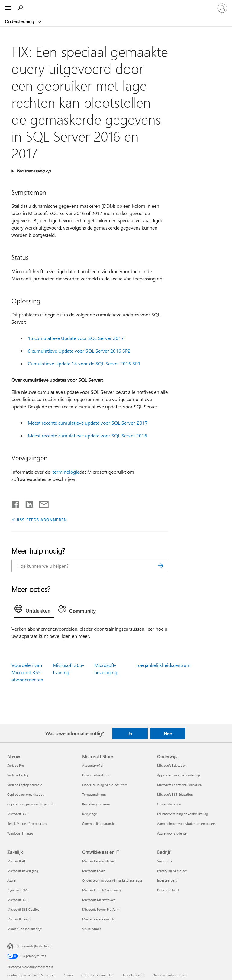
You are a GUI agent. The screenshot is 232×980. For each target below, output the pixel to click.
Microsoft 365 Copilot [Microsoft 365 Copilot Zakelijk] (23, 909)
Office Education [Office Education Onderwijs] (169, 804)
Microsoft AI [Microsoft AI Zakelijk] (16, 861)
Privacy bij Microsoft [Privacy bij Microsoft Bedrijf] (172, 871)
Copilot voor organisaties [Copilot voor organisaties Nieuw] (26, 794)
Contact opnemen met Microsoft (31, 975)
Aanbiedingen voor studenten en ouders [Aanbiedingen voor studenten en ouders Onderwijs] (186, 823)
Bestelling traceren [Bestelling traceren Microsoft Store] (96, 804)
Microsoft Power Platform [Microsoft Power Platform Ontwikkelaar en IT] (101, 909)
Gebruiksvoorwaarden (97, 975)
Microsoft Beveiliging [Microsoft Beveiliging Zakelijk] (23, 871)
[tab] (34, 610)
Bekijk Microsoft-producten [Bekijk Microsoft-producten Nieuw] (27, 823)
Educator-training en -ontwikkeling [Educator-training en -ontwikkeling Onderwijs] (182, 814)
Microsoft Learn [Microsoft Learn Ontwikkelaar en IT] (94, 871)
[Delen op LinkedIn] (27, 503)
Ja (130, 733)
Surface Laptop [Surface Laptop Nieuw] (18, 775)
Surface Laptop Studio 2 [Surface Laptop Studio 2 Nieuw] (25, 785)
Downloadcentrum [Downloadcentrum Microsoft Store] (96, 775)
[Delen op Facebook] (16, 503)
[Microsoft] (116, 5)
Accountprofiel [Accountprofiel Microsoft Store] (93, 765)
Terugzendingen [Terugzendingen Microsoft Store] (94, 794)
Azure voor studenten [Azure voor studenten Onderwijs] (173, 833)
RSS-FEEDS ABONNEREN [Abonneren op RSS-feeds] (42, 519)
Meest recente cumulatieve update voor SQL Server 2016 (87, 435)
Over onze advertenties (170, 975)
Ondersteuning (20, 21)
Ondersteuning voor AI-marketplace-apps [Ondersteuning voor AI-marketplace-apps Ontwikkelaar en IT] (112, 880)
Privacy (68, 975)
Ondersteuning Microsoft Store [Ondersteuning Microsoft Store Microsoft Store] (105, 785)
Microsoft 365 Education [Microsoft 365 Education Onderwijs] (175, 794)
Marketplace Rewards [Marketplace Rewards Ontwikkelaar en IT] (98, 919)
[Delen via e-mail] (41, 503)
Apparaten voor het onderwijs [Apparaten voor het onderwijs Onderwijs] (179, 775)
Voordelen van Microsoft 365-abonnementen (27, 672)
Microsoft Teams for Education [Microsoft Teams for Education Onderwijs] (179, 785)
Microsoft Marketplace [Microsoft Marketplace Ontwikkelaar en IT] (99, 900)
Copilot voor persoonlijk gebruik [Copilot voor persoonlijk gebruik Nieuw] (31, 804)
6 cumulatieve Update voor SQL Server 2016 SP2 (79, 351)
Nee (168, 733)
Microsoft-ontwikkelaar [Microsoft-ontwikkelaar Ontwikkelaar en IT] (99, 861)
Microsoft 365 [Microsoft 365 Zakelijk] (17, 900)
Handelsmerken (133, 975)
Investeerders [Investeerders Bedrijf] (167, 880)
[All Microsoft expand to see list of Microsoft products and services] (8, 8)
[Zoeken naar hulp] (21, 8)
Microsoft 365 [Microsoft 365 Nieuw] (17, 814)
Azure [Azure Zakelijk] (11, 880)
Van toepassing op (33, 171)
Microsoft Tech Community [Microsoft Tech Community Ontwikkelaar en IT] (102, 890)
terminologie (66, 472)
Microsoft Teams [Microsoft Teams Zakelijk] (19, 919)
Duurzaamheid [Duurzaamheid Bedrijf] (168, 890)
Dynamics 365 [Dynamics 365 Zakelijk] (18, 890)
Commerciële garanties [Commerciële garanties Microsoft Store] (99, 823)
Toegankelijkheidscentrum (163, 665)
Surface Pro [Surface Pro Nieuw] (16, 765)
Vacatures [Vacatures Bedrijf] (164, 861)
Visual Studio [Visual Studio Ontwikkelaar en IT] (92, 929)
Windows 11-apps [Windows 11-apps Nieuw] (20, 833)
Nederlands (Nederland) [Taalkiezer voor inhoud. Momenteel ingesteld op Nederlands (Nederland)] (34, 946)
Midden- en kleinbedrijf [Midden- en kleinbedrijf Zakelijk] (24, 929)
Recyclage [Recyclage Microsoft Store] (90, 814)
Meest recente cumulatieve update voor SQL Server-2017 (88, 423)
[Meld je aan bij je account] (222, 8)
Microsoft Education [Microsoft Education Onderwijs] (172, 765)
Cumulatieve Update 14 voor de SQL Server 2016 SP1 (84, 363)
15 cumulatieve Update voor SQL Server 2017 (76, 338)
